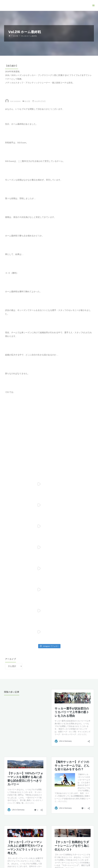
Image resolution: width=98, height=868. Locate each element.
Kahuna (48, 847)
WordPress (59, 847)
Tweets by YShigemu (13, 811)
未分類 (16, 36)
